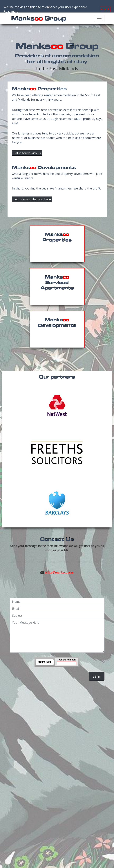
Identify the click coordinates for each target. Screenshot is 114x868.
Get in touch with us (27, 153)
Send (97, 676)
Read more (11, 11)
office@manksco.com (59, 572)
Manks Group (39, 18)
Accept (105, 9)
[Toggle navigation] (99, 18)
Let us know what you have (32, 199)
